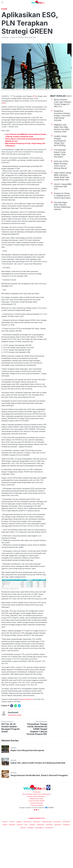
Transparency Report (37, 832)
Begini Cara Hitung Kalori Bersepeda (27, 777)
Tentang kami (37, 819)
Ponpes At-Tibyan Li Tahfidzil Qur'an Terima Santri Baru (62, 222)
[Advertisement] (36, 21)
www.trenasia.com (27, 726)
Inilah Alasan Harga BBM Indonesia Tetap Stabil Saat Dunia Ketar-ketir (62, 203)
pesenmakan (49, 854)
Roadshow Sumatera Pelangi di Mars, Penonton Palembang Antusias (62, 142)
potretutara (57, 848)
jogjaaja (19, 848)
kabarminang (27, 848)
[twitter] (19, 732)
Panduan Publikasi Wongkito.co (36, 823)
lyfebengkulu (39, 854)
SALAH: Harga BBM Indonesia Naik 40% (63, 213)
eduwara (23, 854)
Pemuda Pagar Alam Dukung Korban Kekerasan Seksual (62, 233)
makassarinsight (47, 848)
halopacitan (40, 851)
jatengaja (30, 854)
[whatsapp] (15, 732)
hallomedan (66, 848)
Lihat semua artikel (15, 742)
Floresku (12, 848)
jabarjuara (58, 851)
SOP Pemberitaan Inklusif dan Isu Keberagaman (36, 821)
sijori (26, 851)
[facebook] (12, 732)
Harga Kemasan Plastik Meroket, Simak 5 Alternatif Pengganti (39, 802)
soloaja (4, 851)
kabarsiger (36, 848)
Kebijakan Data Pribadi (36, 825)
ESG (4, 130)
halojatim (32, 851)
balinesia (20, 851)
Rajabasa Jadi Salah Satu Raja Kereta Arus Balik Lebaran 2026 (62, 155)
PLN (35, 123)
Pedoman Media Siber (37, 830)
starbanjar (12, 851)
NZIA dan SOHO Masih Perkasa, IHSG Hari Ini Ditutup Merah (61, 191)
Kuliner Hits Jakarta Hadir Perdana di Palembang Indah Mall (38, 790)
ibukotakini (49, 851)
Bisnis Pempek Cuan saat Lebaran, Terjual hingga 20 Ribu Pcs (63, 130)
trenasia (5, 848)
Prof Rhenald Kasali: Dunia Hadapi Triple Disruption (60, 180)
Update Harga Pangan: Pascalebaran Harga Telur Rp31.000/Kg (60, 167)
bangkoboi (66, 851)
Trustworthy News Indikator (36, 827)
